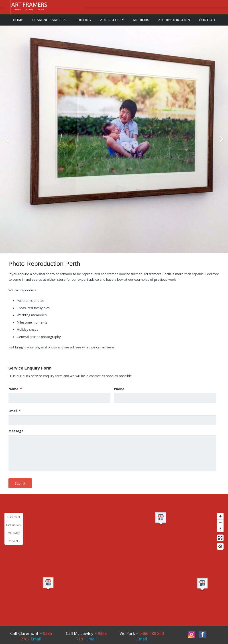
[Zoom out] (220, 523)
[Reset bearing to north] (220, 529)
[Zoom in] (220, 516)
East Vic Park (14, 525)
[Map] (114, 555)
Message (16, 431)
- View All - (14, 541)
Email (15, 411)
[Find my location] (220, 546)
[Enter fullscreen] (220, 538)
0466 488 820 (152, 633)
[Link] (45, 7)
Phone (119, 389)
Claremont (14, 517)
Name (15, 389)
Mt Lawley (14, 533)
